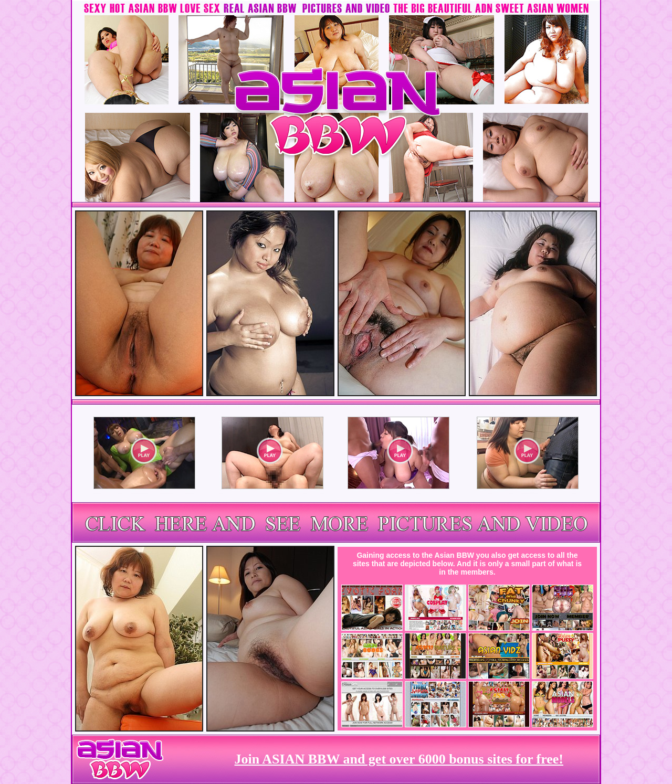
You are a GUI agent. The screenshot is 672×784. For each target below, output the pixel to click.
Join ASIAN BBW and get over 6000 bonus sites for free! (399, 759)
